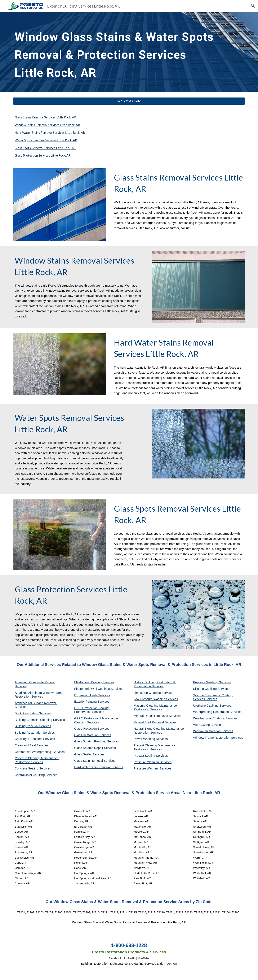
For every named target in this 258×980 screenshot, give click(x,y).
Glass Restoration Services (93, 735)
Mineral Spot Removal (149, 722)
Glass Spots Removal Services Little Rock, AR (45, 148)
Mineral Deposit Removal (151, 716)
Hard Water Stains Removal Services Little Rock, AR (50, 133)
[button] (253, 6)
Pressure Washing (206, 682)
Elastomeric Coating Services (94, 682)
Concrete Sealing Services (33, 768)
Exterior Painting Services (92, 702)
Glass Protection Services (92, 729)
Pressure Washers (147, 768)
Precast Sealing (145, 756)
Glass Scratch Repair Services (95, 748)
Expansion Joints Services (92, 695)
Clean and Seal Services (32, 745)
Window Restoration (207, 731)
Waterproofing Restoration (211, 712)
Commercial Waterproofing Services (40, 752)
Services (167, 693)
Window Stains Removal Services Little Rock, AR (47, 125)
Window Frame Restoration (212, 738)
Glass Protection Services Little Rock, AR (43, 155)
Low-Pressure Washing (150, 699)
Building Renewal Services (33, 726)
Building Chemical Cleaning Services (40, 720)
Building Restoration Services (35, 733)
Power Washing (145, 739)
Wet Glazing (202, 725)
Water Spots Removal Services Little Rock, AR (46, 140)
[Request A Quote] (129, 101)
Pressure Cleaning (147, 762)
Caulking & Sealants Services (35, 739)
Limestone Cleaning (147, 693)
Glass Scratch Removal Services (96, 741)
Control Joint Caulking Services (36, 775)
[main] (119, 52)
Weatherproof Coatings (209, 718)
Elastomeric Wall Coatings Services (98, 689)
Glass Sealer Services (89, 754)
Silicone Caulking (205, 689)
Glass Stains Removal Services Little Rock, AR (45, 117)
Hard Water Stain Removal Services (99, 767)
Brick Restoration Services (33, 713)
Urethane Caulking (206, 706)
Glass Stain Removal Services (95, 761)
